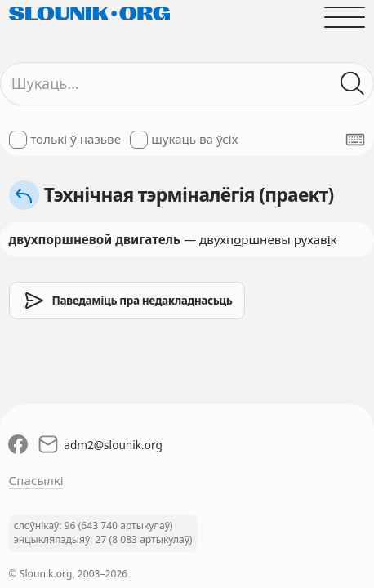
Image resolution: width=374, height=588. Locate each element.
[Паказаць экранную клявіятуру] (355, 140)
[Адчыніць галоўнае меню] (345, 17)
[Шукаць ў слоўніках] (353, 84)
